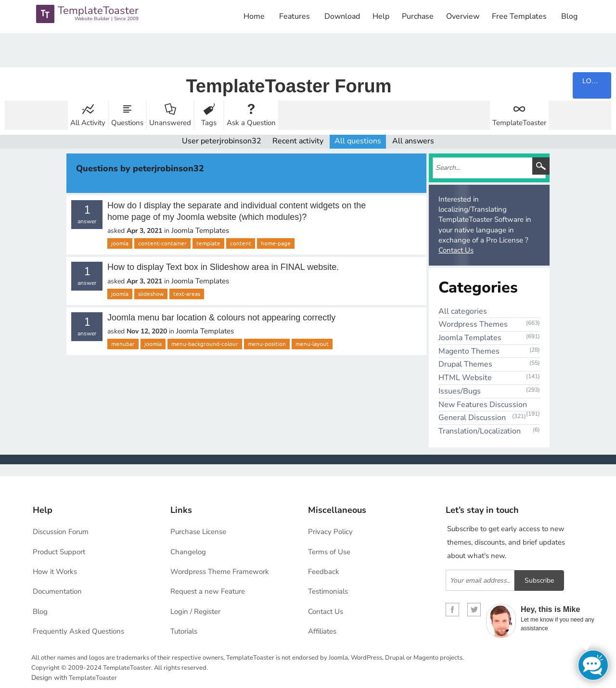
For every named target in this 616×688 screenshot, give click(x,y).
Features (295, 16)
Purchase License (198, 532)
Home (254, 16)
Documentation (57, 591)
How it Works (55, 572)
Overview (463, 16)
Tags (209, 123)
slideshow (151, 294)
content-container (162, 243)
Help (381, 16)
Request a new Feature (208, 591)
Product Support (59, 552)
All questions (358, 141)
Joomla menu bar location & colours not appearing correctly (221, 318)
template (208, 243)
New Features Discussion (483, 405)
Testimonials (328, 591)
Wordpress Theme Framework (220, 572)
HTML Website (465, 378)
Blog (569, 16)
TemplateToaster (519, 123)
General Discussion (472, 418)
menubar (123, 344)
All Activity (88, 123)
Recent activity (298, 141)
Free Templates (519, 16)
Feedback (324, 572)
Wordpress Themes (473, 324)
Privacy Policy (330, 532)
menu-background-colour (205, 344)
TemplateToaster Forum (289, 86)
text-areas (187, 294)
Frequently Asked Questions (78, 631)
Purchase (418, 16)
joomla (120, 243)
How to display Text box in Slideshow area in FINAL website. (223, 267)
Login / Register (195, 612)
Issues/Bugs (460, 391)
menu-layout (312, 344)
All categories (463, 311)
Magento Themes (469, 351)
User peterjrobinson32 (222, 141)
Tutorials (184, 631)
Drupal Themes (465, 364)
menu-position (267, 344)
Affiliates (322, 631)
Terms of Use (329, 552)
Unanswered (170, 123)
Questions (127, 123)
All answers (413, 141)
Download (342, 16)
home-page (276, 243)
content (241, 243)
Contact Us (456, 250)
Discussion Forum (61, 532)
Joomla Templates (200, 230)
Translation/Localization (480, 431)
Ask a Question (251, 123)
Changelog (188, 552)
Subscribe (539, 580)
